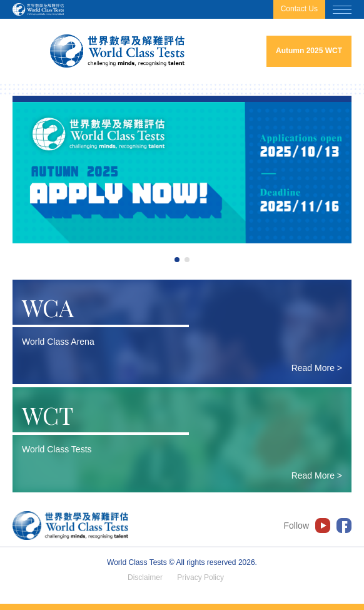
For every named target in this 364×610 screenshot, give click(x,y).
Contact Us (299, 9)
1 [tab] (177, 260)
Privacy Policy (200, 577)
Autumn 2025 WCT (309, 51)
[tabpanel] (182, 173)
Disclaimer (145, 577)
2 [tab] (187, 260)
